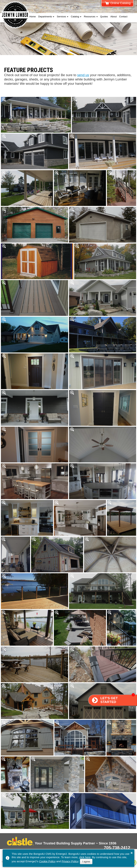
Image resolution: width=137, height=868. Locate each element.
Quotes (104, 17)
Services (61, 17)
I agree (86, 862)
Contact (123, 17)
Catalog (75, 17)
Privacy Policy (70, 861)
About (114, 17)
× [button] (132, 853)
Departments (45, 17)
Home (33, 17)
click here (85, 857)
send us (83, 75)
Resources (90, 17)
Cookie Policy (47, 861)
